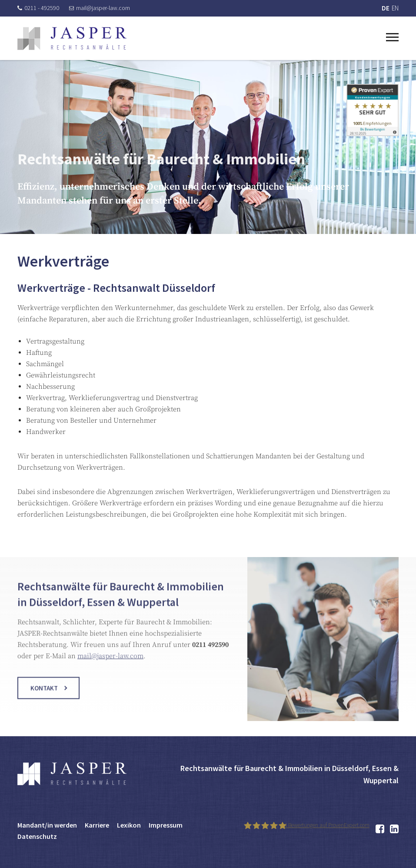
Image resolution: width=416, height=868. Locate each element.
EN (395, 8)
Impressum (166, 825)
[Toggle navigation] (392, 36)
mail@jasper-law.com (100, 8)
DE (386, 8)
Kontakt (44, 694)
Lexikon (129, 825)
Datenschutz (37, 836)
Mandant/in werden (47, 825)
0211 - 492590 (38, 8)
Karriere (97, 825)
